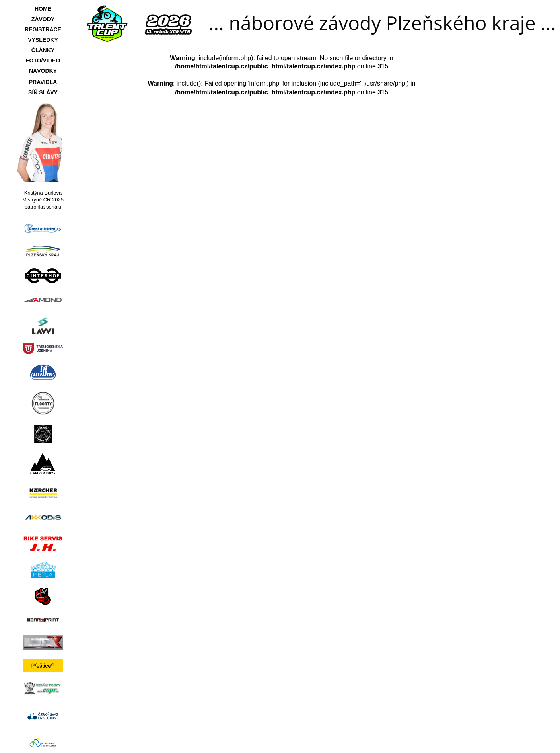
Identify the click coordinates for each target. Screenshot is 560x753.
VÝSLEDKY (43, 40)
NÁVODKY (43, 71)
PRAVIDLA (43, 82)
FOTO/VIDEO (43, 60)
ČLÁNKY (43, 50)
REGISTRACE (43, 29)
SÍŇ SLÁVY (43, 92)
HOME (43, 9)
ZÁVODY (43, 19)
